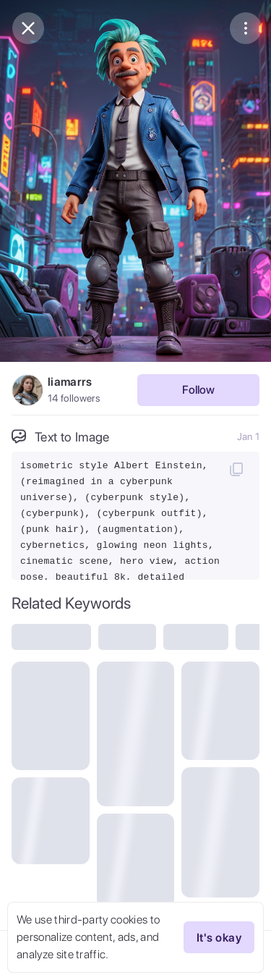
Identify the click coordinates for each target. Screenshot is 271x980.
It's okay (219, 937)
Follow (198, 390)
